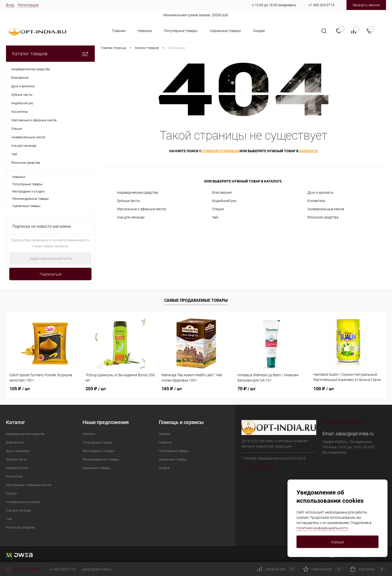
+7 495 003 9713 (321, 5)
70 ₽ (246, 389)
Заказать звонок (366, 5)
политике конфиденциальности (322, 528)
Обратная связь (24, 569)
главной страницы (220, 151)
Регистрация (28, 5)
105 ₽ (20, 389)
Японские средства (323, 217)
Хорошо (337, 542)
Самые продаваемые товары (196, 300)
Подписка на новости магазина (41, 226)
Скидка (259, 31)
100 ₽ (324, 389)
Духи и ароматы (320, 192)
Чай (215, 217)
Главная (119, 31)
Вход (10, 5)
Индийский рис (224, 201)
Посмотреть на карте (259, 466)
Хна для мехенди (131, 217)
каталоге (308, 151)
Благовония (222, 192)
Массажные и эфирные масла (141, 209)
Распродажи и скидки (28, 191)
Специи (218, 209)
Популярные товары (181, 31)
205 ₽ (96, 389)
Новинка (145, 31)
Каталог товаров (50, 54)
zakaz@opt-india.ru (354, 434)
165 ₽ (172, 389)
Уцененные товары (225, 31)
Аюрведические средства (138, 192)
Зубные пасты (129, 201)
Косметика (316, 201)
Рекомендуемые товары (31, 199)
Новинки (19, 177)
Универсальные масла (326, 209)
